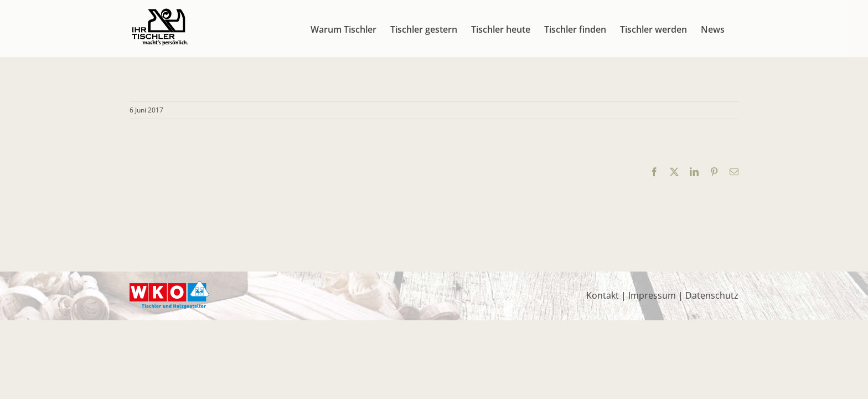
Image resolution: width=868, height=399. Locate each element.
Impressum (652, 295)
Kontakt (603, 295)
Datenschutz (712, 295)
